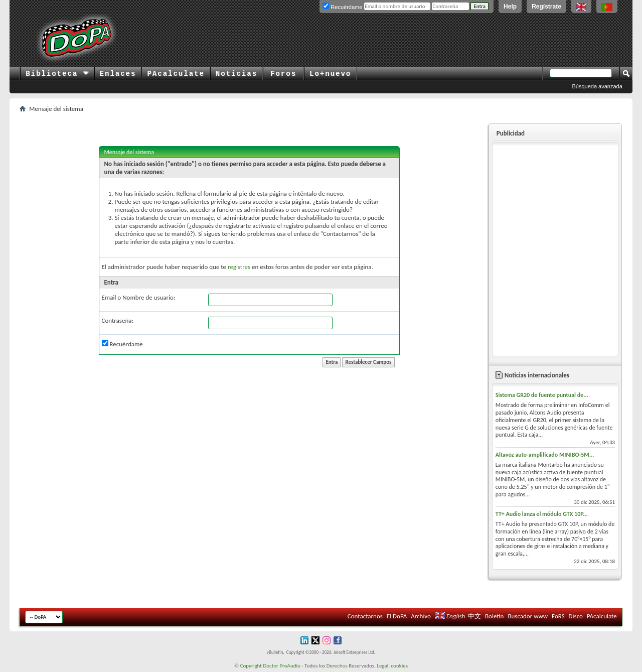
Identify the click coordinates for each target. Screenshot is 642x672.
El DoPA (397, 616)
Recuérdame (122, 344)
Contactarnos (365, 616)
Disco (576, 616)
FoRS (558, 616)
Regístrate (546, 7)
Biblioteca (57, 74)
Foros (283, 74)
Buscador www (528, 616)
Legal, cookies (392, 666)
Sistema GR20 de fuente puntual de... (542, 395)
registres (239, 267)
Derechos (337, 666)
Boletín (494, 616)
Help (510, 7)
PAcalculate (176, 74)
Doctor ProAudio (281, 666)
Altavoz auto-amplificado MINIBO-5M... (545, 455)
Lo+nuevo (330, 74)
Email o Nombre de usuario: (139, 297)
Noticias (236, 74)
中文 (474, 616)
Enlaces (118, 74)
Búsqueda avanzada (597, 86)
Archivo (421, 616)
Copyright (251, 666)
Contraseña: (118, 320)
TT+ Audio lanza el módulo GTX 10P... (542, 514)
